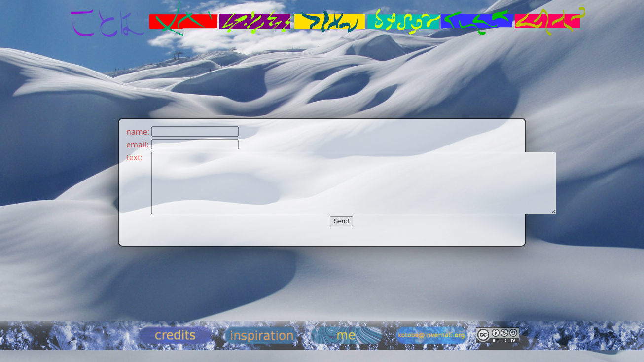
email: (138, 145)
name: (138, 132)
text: (134, 157)
